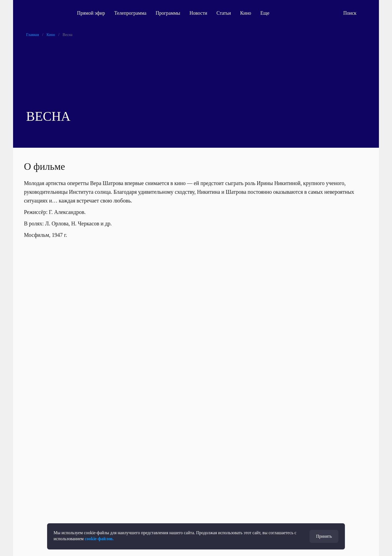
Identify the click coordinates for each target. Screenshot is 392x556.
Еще (268, 13)
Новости (198, 13)
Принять (324, 536)
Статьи (224, 13)
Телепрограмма (130, 13)
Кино (246, 13)
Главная (33, 35)
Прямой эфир (91, 13)
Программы (168, 13)
